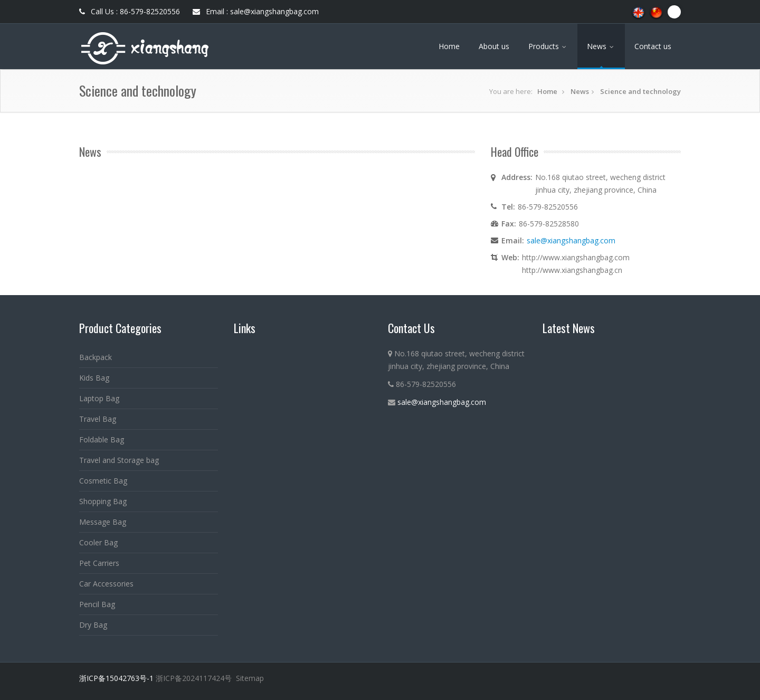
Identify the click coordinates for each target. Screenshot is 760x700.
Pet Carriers (99, 563)
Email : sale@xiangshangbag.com (256, 11)
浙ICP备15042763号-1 (116, 678)
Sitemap (250, 678)
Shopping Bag (103, 501)
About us (494, 46)
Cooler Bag (98, 542)
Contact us (653, 46)
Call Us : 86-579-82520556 (130, 11)
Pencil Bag (97, 604)
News (601, 46)
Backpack (96, 357)
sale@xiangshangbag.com (571, 240)
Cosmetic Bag (103, 481)
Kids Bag (94, 378)
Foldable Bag (102, 439)
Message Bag (103, 522)
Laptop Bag (99, 398)
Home (449, 46)
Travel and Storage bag (119, 460)
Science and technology (640, 91)
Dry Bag (93, 625)
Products (548, 46)
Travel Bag (98, 419)
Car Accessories (106, 584)
